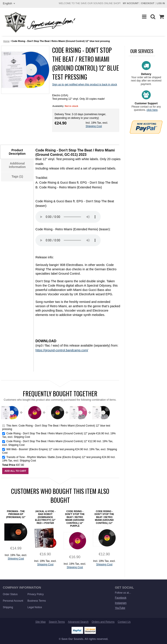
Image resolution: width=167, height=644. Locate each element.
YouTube (120, 608)
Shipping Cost (94, 126)
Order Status (10, 594)
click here (152, 110)
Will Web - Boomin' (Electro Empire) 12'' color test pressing (41, 449)
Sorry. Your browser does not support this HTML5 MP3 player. (68, 217)
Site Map (40, 622)
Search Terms (57, 622)
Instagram (121, 603)
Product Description (17, 152)
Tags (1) (17, 176)
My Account (131, 3)
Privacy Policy (36, 594)
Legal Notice (35, 607)
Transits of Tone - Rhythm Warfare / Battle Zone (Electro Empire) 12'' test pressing (54, 457)
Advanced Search (78, 622)
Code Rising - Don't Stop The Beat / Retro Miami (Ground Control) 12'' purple (51, 433)
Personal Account (13, 601)
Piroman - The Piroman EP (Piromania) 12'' (16, 514)
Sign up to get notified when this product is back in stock (85, 85)
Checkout (148, 3)
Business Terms (37, 601)
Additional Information (17, 165)
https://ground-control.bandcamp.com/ (62, 350)
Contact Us (124, 622)
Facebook (121, 598)
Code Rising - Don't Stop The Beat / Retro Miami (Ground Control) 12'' (47, 441)
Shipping (8, 607)
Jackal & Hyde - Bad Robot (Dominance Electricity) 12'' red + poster (45, 517)
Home (6, 41)
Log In (161, 3)
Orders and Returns (103, 622)
